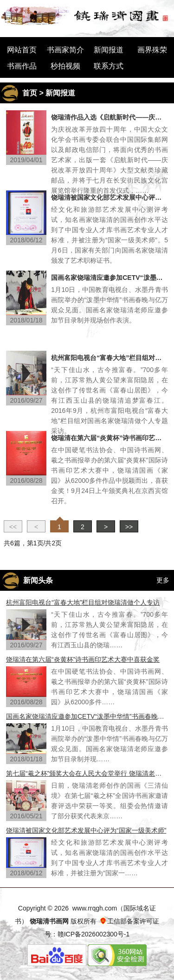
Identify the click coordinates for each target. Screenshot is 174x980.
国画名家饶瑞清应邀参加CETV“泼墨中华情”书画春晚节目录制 (110, 278)
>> (129, 527)
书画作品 (22, 66)
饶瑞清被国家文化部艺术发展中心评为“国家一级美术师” (110, 197)
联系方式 (109, 66)
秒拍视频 (65, 66)
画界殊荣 (152, 50)
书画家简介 (65, 50)
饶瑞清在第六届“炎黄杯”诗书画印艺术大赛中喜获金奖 (110, 438)
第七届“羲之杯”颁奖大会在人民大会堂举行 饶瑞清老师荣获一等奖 (87, 773)
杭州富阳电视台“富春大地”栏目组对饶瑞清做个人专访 (110, 358)
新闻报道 (109, 50)
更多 (163, 580)
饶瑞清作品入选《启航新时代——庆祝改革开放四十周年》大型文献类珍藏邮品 (110, 117)
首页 (30, 93)
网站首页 (22, 50)
